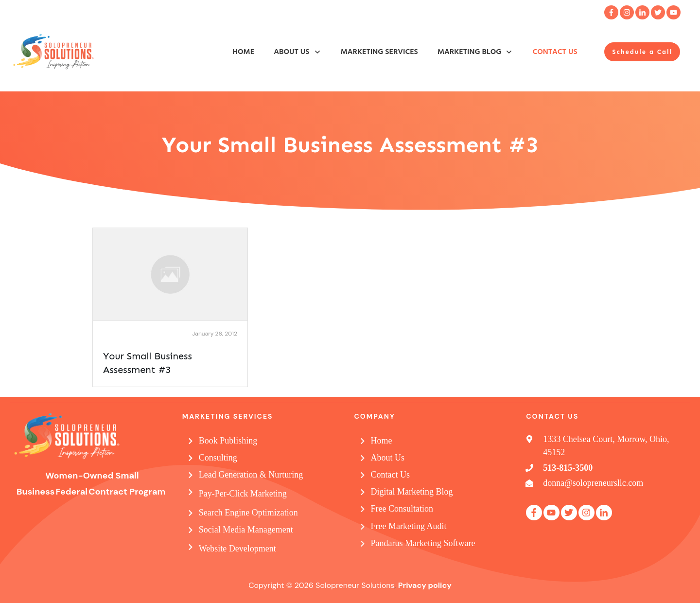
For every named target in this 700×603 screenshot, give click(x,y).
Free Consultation (402, 509)
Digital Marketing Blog (412, 492)
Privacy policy (425, 585)
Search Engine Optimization (248, 513)
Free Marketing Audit (409, 526)
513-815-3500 (568, 468)
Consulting (218, 458)
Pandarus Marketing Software (423, 543)
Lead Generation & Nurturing (251, 475)
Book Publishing (228, 441)
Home (382, 441)
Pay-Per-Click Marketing (243, 494)
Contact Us (391, 475)
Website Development (237, 549)
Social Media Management (246, 530)
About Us (388, 458)
